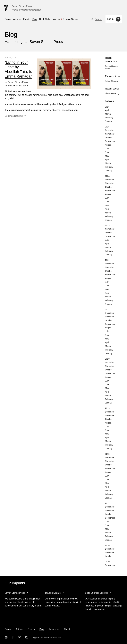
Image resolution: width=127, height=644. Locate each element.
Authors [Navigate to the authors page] (17, 19)
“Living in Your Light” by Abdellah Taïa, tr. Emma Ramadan (19, 69)
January (109, 121)
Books (8, 629)
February (109, 118)
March (108, 114)
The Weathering (112, 93)
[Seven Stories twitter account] (19, 637)
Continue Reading (14, 116)
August (108, 145)
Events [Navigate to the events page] (27, 19)
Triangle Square (53, 593)
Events (31, 629)
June (107, 152)
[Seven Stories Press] (6, 8)
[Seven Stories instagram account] (27, 637)
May (107, 156)
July (107, 149)
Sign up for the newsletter (45, 638)
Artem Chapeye (112, 81)
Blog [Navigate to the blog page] (35, 19)
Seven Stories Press (22, 6)
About (67, 629)
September (110, 141)
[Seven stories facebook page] (13, 637)
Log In (111, 19)
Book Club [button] (44, 19)
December (110, 130)
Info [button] (54, 19)
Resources (54, 629)
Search (98, 19)
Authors (19, 629)
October (109, 138)
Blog (42, 629)
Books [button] (8, 19)
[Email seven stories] (6, 637)
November (110, 134)
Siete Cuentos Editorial (96, 593)
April (107, 110)
